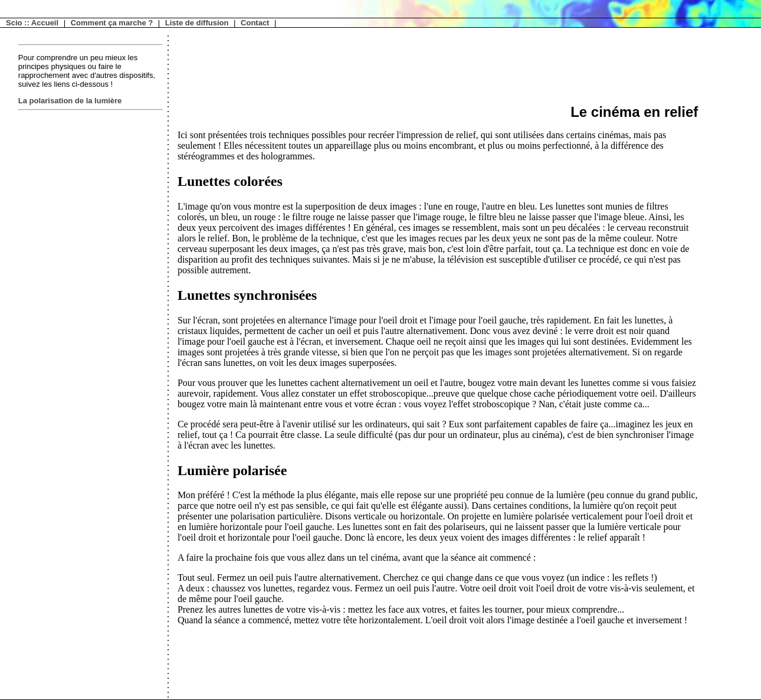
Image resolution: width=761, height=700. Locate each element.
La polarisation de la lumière (70, 101)
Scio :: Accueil (32, 23)
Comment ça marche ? (112, 23)
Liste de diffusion (197, 23)
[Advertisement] (65, 291)
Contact (255, 23)
